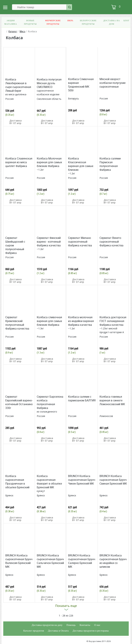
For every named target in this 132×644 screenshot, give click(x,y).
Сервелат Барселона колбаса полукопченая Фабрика (50, 402)
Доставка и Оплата (58, 631)
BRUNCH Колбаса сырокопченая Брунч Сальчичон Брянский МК (50, 561)
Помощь (71, 625)
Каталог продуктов (34, 631)
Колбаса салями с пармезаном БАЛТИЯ (82, 398)
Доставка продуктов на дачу (47, 625)
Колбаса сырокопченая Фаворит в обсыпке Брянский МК (49, 482)
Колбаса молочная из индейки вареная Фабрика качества (81, 321)
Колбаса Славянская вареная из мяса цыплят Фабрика (19, 162)
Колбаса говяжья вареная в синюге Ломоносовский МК (112, 400)
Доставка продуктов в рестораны (91, 631)
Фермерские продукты (53, 22)
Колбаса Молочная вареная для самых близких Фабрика (49, 162)
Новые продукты (30, 22)
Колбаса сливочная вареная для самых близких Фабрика (49, 321)
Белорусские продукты (88, 22)
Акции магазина (11, 22)
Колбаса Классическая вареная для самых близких (81, 164)
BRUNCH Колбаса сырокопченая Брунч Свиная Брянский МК (113, 480)
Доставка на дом (112, 22)
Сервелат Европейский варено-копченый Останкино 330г (19, 402)
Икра (70, 21)
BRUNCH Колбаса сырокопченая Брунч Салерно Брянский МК (82, 561)
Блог (126, 21)
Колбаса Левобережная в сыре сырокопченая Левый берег (18, 85)
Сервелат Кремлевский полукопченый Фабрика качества (17, 323)
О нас (97, 625)
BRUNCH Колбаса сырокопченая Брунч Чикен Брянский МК (82, 480)
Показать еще (66, 606)
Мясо (22, 31)
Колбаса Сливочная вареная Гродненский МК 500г (81, 85)
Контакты (85, 625)
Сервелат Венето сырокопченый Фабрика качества (111, 242)
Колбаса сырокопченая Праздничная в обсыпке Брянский (17, 482)
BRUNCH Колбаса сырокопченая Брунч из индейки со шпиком (113, 561)
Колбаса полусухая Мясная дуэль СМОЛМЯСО (49, 83)
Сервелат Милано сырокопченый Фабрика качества (80, 242)
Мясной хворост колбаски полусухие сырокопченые (112, 83)
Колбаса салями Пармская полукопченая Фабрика (110, 164)
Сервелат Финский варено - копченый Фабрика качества (49, 242)
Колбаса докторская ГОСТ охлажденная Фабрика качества (113, 321)
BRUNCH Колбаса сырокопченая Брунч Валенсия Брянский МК (19, 561)
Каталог (13, 31)
